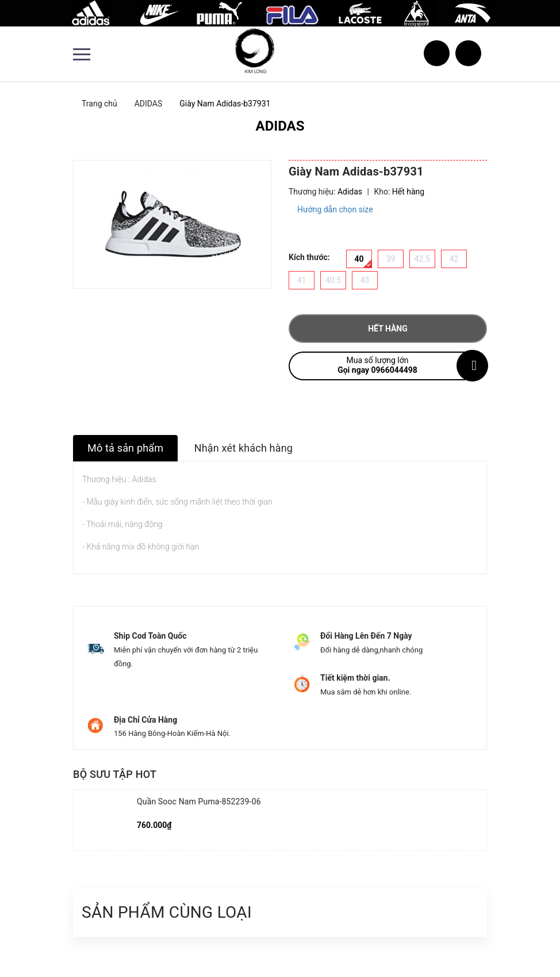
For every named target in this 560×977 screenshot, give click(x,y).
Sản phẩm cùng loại (167, 912)
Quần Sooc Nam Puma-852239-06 (199, 802)
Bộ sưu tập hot (115, 774)
